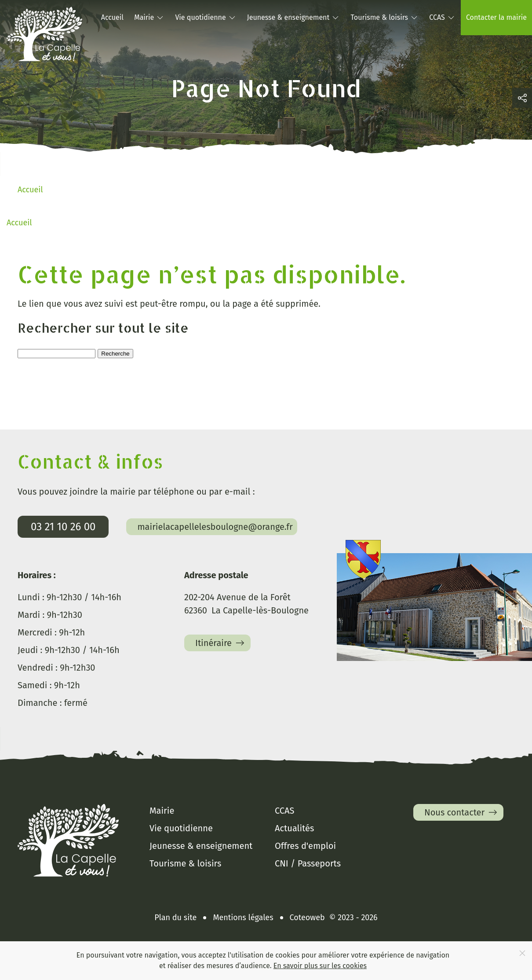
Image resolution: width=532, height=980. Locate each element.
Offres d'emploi (305, 846)
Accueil (112, 17)
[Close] (522, 953)
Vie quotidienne (181, 828)
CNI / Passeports (308, 863)
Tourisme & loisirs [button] (384, 18)
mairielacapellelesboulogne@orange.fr (215, 527)
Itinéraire (221, 643)
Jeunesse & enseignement (201, 846)
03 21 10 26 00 (63, 527)
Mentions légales (243, 918)
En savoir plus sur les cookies (320, 966)
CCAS (284, 811)
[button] (522, 98)
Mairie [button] (149, 18)
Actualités (294, 828)
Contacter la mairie (496, 17)
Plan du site (175, 918)
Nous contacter (462, 812)
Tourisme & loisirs (185, 863)
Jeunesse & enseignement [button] (293, 18)
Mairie (162, 811)
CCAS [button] (442, 18)
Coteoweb (307, 918)
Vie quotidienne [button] (206, 18)
